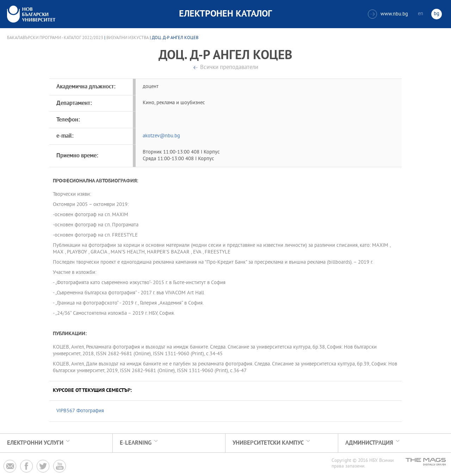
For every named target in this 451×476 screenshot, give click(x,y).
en (421, 14)
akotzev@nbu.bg (161, 136)
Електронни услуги (35, 443)
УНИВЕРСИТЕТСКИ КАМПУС (268, 443)
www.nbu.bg (388, 14)
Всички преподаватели (229, 68)
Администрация (369, 443)
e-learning (136, 443)
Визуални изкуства (128, 38)
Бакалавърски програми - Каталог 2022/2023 (55, 38)
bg (437, 14)
